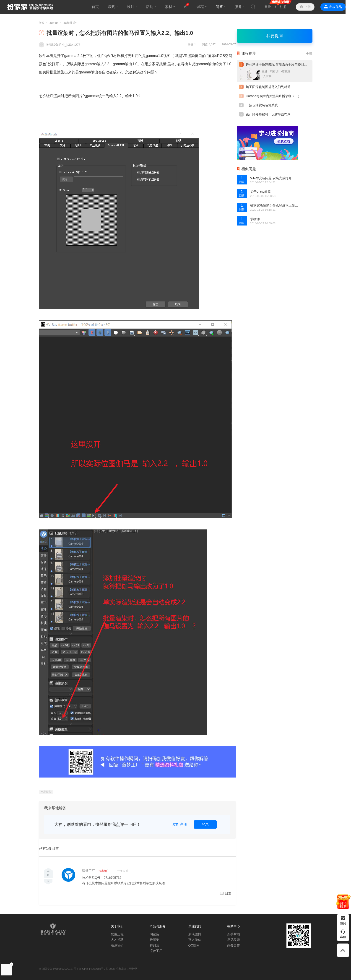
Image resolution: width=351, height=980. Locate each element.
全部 (309, 54)
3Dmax (54, 23)
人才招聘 (117, 940)
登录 (273, 7)
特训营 (154, 945)
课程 (203, 7)
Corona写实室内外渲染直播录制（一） (273, 96)
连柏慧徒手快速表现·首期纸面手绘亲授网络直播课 (281, 65)
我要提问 (275, 36)
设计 (134, 7)
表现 (115, 7)
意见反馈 (234, 940)
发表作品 (341, 7)
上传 (313, 7)
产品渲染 (46, 792)
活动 (153, 7)
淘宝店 (154, 934)
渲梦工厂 (88, 871)
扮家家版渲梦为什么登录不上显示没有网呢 (274, 205)
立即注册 (180, 824)
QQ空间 (194, 945)
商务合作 (234, 945)
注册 (289, 7)
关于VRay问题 (260, 192)
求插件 (255, 219)
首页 (98, 7)
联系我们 (117, 945)
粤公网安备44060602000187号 (58, 969)
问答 (222, 7)
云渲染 (154, 940)
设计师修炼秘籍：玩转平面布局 (268, 114)
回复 (228, 893)
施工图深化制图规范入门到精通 (268, 87)
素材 (172, 7)
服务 (241, 7)
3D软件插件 (71, 23)
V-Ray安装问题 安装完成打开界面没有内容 (274, 178)
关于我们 (117, 926)
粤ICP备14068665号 (91, 969)
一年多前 (123, 871)
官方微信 (195, 940)
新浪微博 (195, 934)
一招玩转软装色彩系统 (262, 105)
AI (188, 7)
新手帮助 (234, 934)
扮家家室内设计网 (30, 7)
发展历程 (117, 934)
